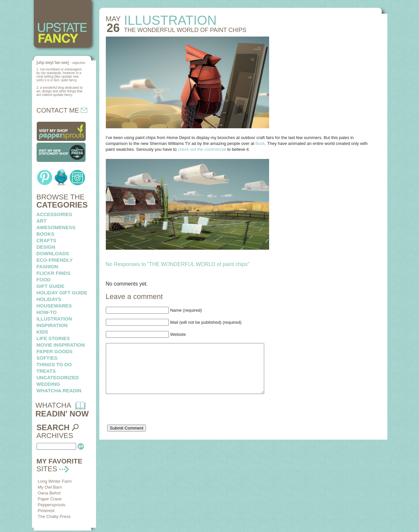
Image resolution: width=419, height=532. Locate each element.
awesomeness (56, 227)
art (42, 221)
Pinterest (46, 511)
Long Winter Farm (55, 481)
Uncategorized (58, 377)
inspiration (52, 325)
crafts (47, 240)
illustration (54, 319)
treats (46, 371)
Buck (260, 143)
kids (42, 332)
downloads (53, 253)
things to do (54, 364)
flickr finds (54, 273)
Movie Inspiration (61, 345)
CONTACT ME (62, 110)
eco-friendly (55, 260)
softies (47, 358)
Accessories (54, 214)
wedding (48, 384)
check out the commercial (202, 149)
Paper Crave (50, 499)
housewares (54, 306)
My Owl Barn (50, 487)
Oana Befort (49, 493)
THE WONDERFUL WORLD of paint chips (185, 30)
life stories (53, 338)
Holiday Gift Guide (62, 293)
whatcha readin (59, 391)
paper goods (55, 351)
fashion (48, 266)
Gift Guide (51, 286)
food (44, 280)
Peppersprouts (52, 505)
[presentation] (155, 422)
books (46, 234)
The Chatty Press (54, 516)
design (46, 247)
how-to (47, 312)
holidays (49, 299)
